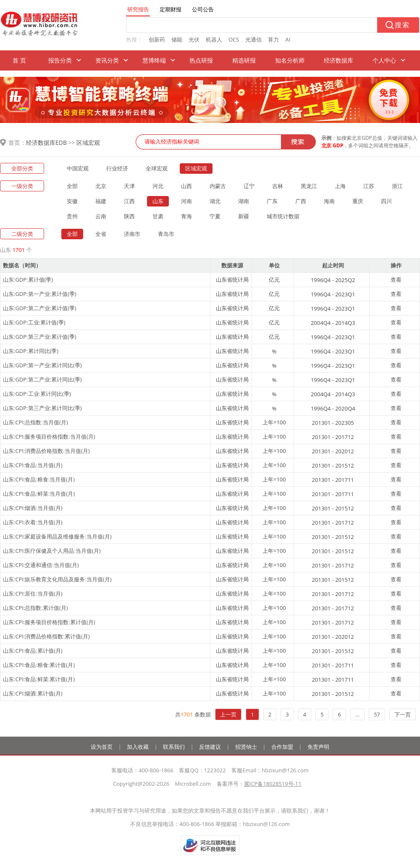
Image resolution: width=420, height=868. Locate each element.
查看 (396, 280)
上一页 (228, 714)
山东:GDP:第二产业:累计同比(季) (42, 379)
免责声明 (318, 747)
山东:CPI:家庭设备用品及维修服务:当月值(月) (57, 536)
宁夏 (215, 216)
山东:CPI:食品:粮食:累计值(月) (39, 665)
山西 (186, 186)
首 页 (19, 60)
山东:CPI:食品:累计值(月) (33, 651)
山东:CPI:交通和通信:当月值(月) (41, 565)
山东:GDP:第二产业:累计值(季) (40, 308)
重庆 (358, 201)
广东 (272, 201)
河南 (186, 201)
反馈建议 (210, 747)
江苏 (369, 186)
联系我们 (174, 747)
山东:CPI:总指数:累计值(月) (35, 608)
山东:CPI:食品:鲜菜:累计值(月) (39, 679)
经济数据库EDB (46, 142)
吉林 (278, 186)
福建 (101, 201)
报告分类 (60, 60)
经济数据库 (339, 60)
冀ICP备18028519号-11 (273, 784)
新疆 (244, 216)
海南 (329, 201)
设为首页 (102, 747)
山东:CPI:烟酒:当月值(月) (33, 508)
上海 (340, 186)
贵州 (72, 216)
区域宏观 (88, 142)
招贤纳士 (246, 747)
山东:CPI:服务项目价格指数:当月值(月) (49, 437)
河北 (158, 186)
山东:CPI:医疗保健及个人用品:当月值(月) (52, 551)
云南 (101, 216)
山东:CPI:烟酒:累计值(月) (33, 693)
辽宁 (249, 186)
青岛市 (166, 234)
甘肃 (158, 216)
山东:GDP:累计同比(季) (31, 351)
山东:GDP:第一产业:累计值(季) (40, 294)
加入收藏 (138, 747)
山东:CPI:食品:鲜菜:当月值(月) (39, 494)
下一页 (403, 714)
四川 (386, 201)
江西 (129, 201)
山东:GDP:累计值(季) (28, 280)
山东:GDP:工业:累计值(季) (34, 322)
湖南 (244, 201)
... (357, 714)
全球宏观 (157, 168)
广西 (301, 201)
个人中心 (384, 60)
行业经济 (117, 168)
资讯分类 (107, 60)
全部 (72, 186)
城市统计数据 (283, 216)
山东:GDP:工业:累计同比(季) (37, 394)
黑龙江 (309, 186)
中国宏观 (78, 168)
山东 (158, 201)
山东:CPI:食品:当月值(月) (33, 465)
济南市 (132, 234)
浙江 (397, 186)
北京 (101, 186)
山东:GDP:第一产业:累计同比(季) (42, 365)
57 (377, 714)
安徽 (72, 201)
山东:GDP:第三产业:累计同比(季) (42, 408)
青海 (186, 216)
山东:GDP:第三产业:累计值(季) (40, 337)
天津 (129, 186)
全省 (101, 234)
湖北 (215, 201)
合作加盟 (282, 747)
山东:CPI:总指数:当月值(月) (35, 422)
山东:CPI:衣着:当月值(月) (33, 522)
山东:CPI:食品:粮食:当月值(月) (39, 479)
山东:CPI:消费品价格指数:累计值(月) (46, 636)
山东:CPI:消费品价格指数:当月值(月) (46, 451)
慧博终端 (154, 60)
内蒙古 (218, 186)
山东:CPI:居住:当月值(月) (33, 593)
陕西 (129, 216)
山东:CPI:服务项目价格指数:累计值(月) (49, 622)
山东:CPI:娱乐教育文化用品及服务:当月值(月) (57, 579)
